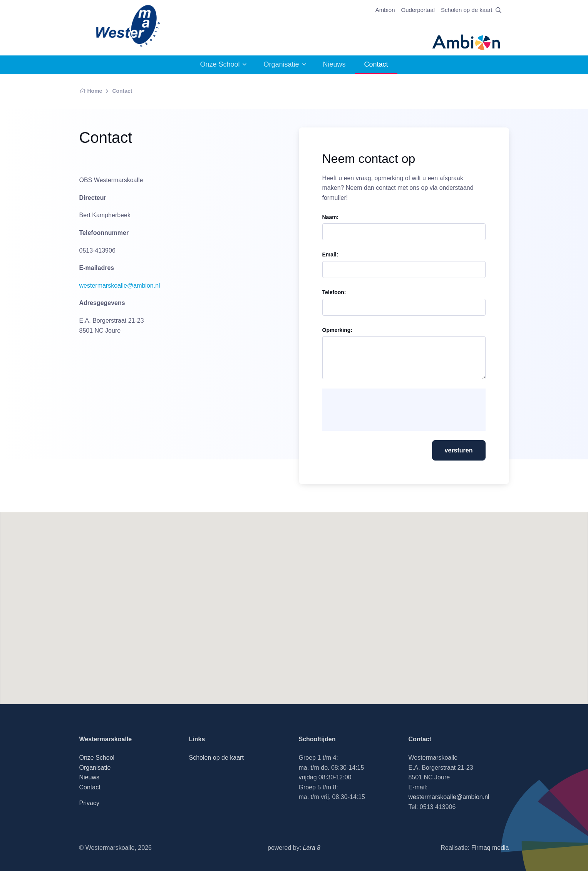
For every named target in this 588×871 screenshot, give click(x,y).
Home (91, 91)
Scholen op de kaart (467, 10)
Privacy (89, 803)
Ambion (385, 10)
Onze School (220, 64)
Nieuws (334, 64)
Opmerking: (338, 330)
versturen (459, 450)
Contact (122, 91)
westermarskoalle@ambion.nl (120, 286)
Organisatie (281, 64)
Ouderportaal (418, 10)
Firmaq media (490, 848)
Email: (330, 255)
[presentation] (387, 410)
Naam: (331, 217)
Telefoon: (334, 292)
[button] (294, 601)
